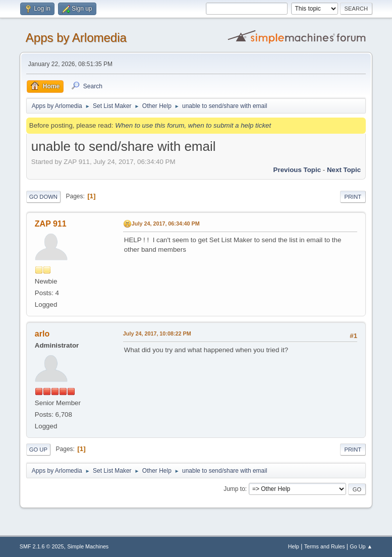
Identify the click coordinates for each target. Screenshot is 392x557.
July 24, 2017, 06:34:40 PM (166, 224)
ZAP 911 (51, 224)
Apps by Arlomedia (76, 38)
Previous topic (297, 170)
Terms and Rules (325, 546)
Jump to (234, 489)
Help (294, 546)
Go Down (43, 197)
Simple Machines (88, 546)
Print (353, 197)
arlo (42, 334)
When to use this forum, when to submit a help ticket (193, 125)
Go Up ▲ (361, 546)
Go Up (38, 450)
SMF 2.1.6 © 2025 (42, 546)
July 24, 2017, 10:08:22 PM (157, 333)
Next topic (344, 170)
